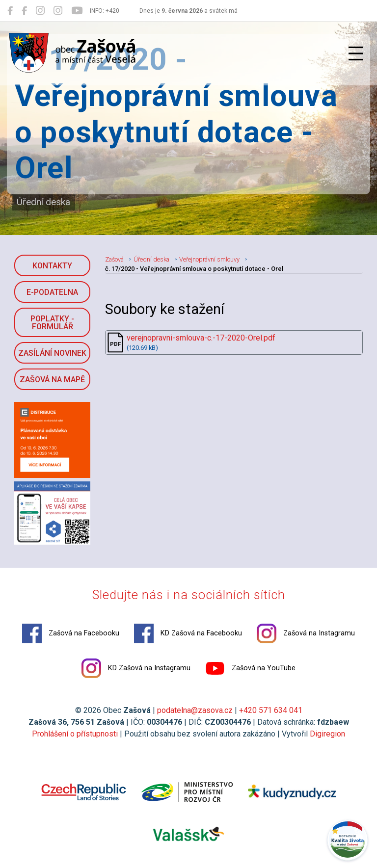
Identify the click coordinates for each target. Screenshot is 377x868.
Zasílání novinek (52, 353)
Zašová (114, 259)
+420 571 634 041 (271, 710)
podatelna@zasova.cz (195, 710)
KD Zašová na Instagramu (136, 668)
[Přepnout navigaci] (356, 53)
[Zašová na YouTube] (77, 11)
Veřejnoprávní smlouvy (209, 259)
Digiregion (327, 734)
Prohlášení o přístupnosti (75, 734)
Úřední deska (151, 259)
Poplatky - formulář (52, 323)
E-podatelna (52, 292)
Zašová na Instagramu (306, 633)
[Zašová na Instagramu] (40, 11)
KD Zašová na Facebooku (188, 633)
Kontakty (52, 266)
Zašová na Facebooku (71, 633)
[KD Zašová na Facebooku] (24, 11)
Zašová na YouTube (250, 668)
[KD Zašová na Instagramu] (58, 11)
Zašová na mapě (52, 380)
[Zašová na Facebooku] (10, 11)
